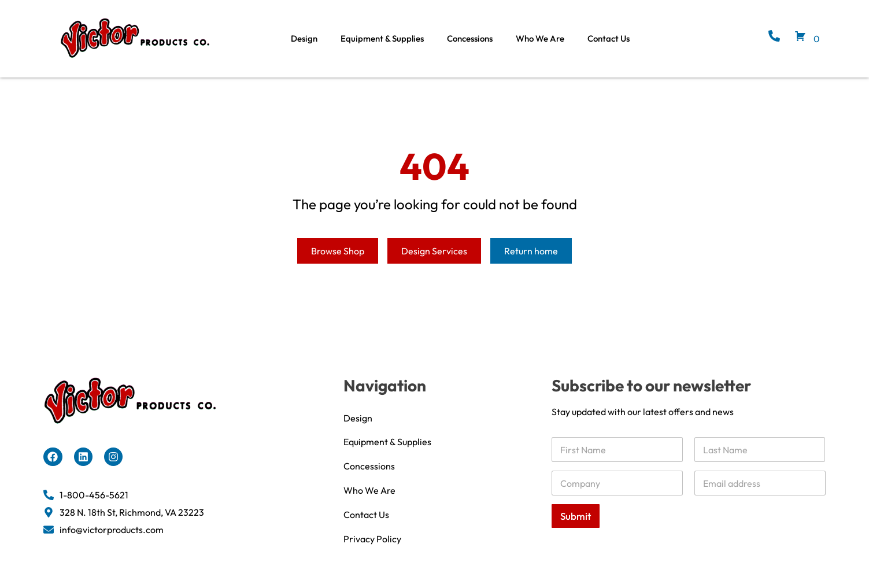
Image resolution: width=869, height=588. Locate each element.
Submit (576, 529)
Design (304, 38)
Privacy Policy (372, 552)
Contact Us (609, 38)
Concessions (470, 38)
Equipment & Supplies (382, 38)
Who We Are (540, 38)
